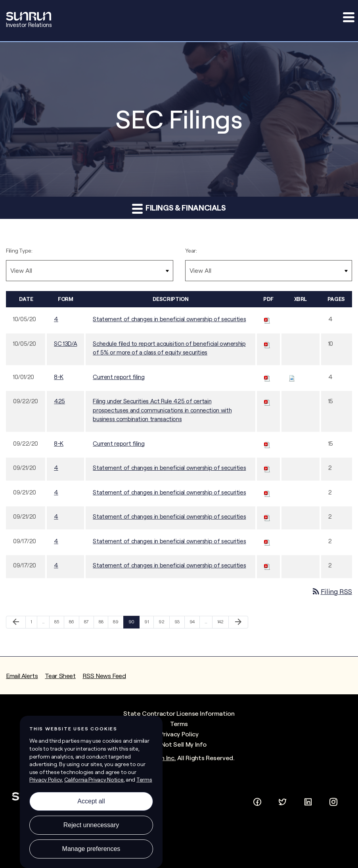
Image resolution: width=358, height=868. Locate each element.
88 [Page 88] (103, 624)
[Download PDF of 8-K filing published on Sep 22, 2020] (267, 444)
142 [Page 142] (221, 624)
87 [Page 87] (88, 624)
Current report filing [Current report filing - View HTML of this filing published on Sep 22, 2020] (119, 444)
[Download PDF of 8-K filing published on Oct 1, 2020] (267, 377)
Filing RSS (332, 591)
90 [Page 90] (133, 624)
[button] (348, 17)
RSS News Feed (104, 676)
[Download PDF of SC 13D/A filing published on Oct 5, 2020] (267, 344)
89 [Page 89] (117, 624)
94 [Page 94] (194, 624)
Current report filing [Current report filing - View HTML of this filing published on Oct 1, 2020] (119, 377)
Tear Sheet (60, 676)
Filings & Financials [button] (179, 208)
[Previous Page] (16, 622)
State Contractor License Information (179, 713)
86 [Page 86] (73, 624)
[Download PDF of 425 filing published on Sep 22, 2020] (267, 401)
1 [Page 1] (34, 624)
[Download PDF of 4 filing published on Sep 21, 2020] (267, 468)
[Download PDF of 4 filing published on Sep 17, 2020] (267, 541)
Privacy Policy (179, 734)
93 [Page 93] (179, 624)
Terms (179, 724)
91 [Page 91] (148, 624)
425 (59, 401)
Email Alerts (22, 676)
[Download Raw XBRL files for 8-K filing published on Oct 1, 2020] (292, 377)
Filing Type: (19, 251)
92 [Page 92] (163, 624)
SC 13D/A (65, 344)
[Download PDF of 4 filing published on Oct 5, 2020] (267, 319)
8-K (59, 377)
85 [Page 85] (58, 624)
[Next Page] (238, 622)
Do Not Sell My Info (179, 744)
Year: (191, 251)
